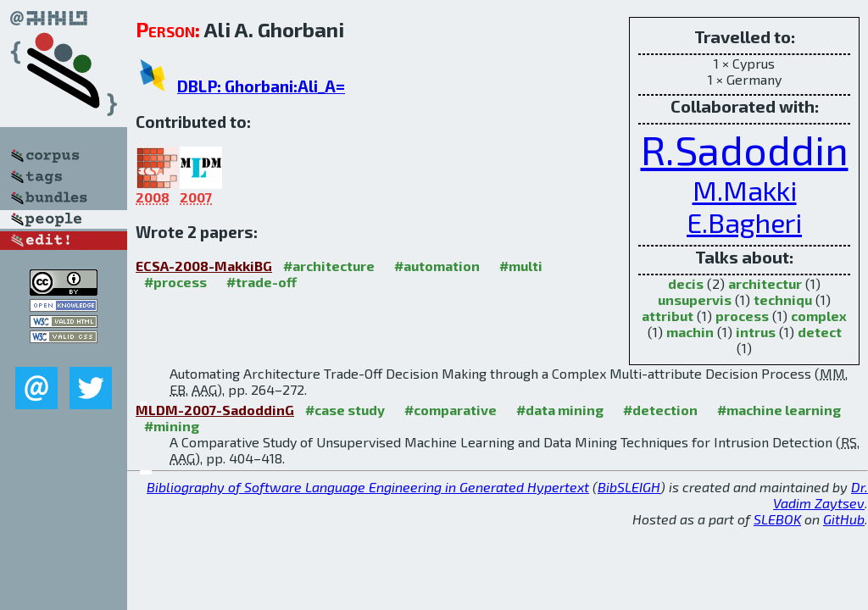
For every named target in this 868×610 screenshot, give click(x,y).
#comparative (451, 410)
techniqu (783, 299)
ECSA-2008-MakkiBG (204, 266)
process (742, 316)
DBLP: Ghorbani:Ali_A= (261, 86)
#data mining (560, 410)
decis (686, 283)
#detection (660, 410)
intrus (756, 332)
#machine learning (779, 410)
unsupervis (695, 299)
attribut (668, 316)
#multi (521, 266)
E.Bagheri (744, 222)
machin (690, 332)
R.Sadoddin (745, 149)
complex (819, 316)
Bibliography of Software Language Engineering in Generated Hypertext (368, 487)
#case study (345, 410)
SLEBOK (777, 519)
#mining (172, 426)
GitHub (844, 519)
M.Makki (745, 190)
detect (820, 332)
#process (175, 282)
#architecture (329, 266)
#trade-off (262, 282)
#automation (437, 266)
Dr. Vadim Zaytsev (821, 495)
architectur (765, 283)
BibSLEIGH (629, 487)
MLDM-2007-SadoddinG (215, 410)
